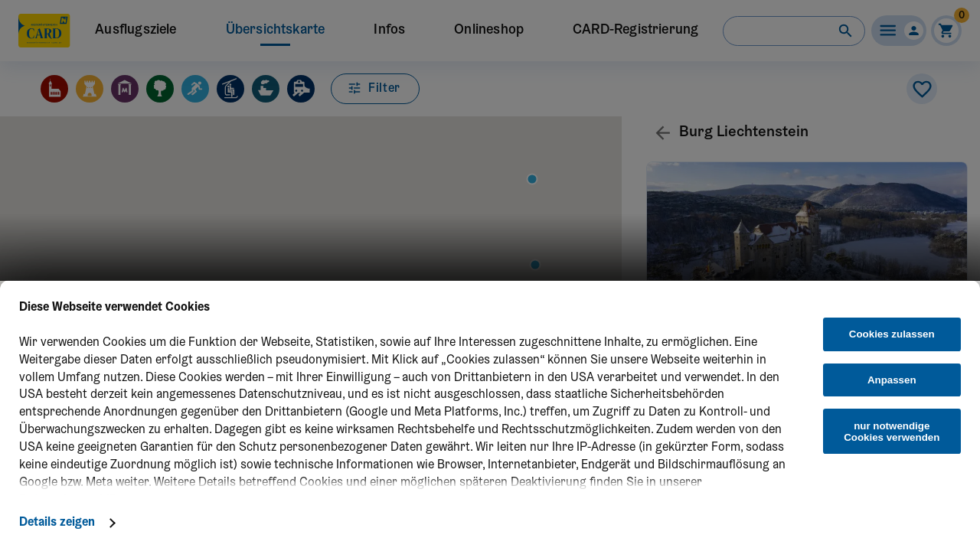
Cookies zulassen (892, 334)
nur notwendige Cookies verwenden (892, 432)
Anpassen (892, 380)
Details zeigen (57, 523)
